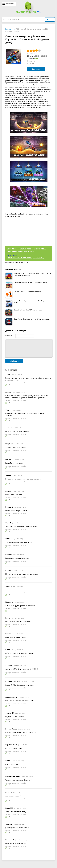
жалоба (23, 386)
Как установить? (12, 255)
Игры (36, 59)
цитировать (16, 386)
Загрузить (36, 69)
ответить (8, 386)
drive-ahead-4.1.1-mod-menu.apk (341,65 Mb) (26, 258)
